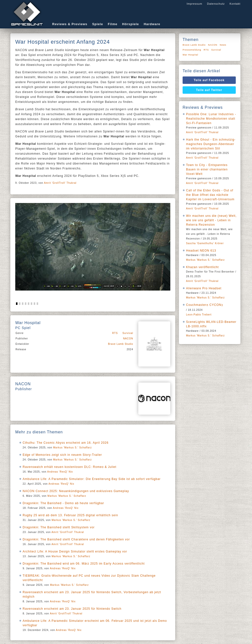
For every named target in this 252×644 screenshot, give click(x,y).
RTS (115, 333)
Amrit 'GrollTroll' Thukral (60, 183)
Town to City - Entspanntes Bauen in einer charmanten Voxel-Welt (207, 169)
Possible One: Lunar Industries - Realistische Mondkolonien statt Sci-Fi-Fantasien (211, 119)
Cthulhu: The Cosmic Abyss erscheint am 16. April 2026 (66, 443)
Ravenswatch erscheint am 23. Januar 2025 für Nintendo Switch (72, 609)
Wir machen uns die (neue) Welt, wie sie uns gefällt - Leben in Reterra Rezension (211, 220)
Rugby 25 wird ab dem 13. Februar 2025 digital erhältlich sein (70, 515)
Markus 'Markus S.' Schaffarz (72, 448)
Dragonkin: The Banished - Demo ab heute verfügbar (63, 503)
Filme (113, 24)
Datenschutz (216, 4)
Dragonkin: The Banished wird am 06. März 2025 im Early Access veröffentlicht (84, 564)
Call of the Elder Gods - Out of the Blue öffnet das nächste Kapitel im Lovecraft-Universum (210, 195)
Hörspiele (130, 24)
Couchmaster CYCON (205, 305)
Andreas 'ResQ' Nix (60, 472)
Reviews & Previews (70, 24)
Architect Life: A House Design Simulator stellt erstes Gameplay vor (75, 552)
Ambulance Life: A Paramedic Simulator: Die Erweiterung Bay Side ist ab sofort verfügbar (92, 479)
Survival (128, 333)
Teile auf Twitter (209, 90)
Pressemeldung (192, 50)
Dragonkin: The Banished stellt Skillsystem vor (59, 527)
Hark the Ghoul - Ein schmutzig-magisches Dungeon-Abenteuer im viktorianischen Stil (211, 144)
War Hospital (190, 55)
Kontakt (235, 4)
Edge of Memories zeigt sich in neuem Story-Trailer (62, 455)
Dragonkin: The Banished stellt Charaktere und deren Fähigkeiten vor (76, 539)
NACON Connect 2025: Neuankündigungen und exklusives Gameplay (76, 491)
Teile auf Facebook (209, 80)
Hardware (152, 24)
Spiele (97, 24)
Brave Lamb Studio (121, 344)
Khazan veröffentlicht (202, 267)
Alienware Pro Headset (204, 288)
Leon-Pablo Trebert (199, 315)
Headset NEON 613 (201, 251)
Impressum (194, 4)
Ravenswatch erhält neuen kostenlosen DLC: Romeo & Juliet (70, 467)
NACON (128, 339)
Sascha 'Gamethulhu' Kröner (205, 243)
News (223, 45)
